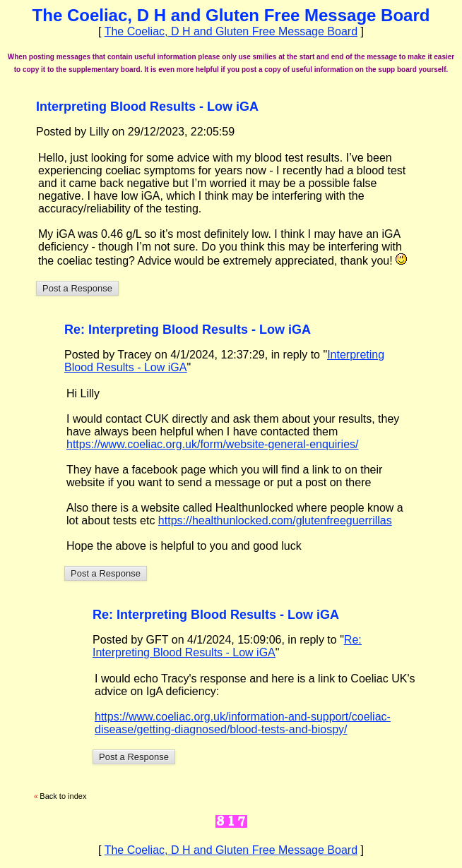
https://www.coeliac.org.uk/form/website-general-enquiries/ (213, 444)
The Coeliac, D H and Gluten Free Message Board (231, 31)
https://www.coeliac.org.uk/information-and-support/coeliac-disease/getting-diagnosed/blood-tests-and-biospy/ (243, 723)
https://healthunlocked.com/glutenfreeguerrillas (275, 520)
